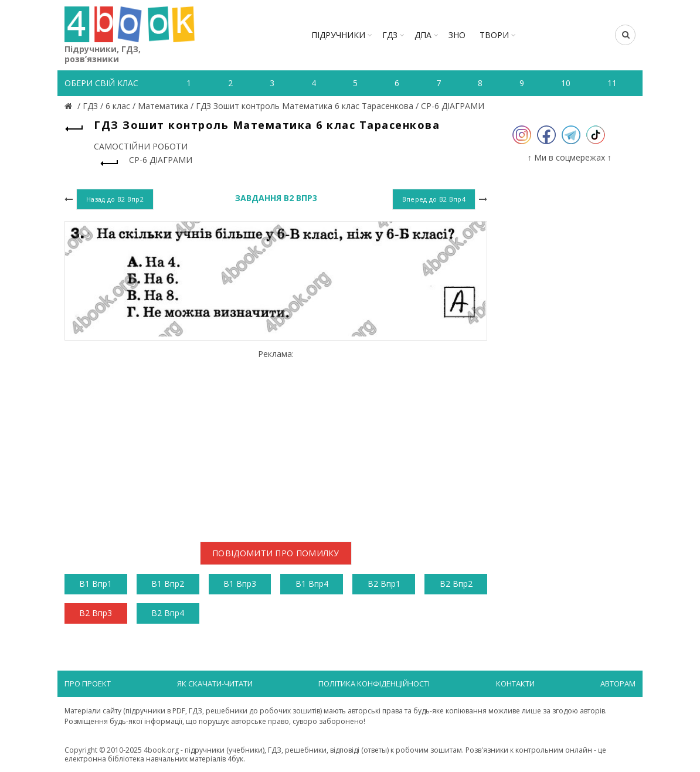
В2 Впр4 (168, 613)
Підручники (338, 35)
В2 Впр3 (96, 613)
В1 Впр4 (312, 584)
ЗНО (457, 35)
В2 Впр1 (384, 584)
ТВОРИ (494, 35)
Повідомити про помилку (276, 553)
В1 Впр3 (240, 584)
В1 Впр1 (96, 584)
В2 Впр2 (456, 584)
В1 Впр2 (168, 584)
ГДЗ (390, 35)
